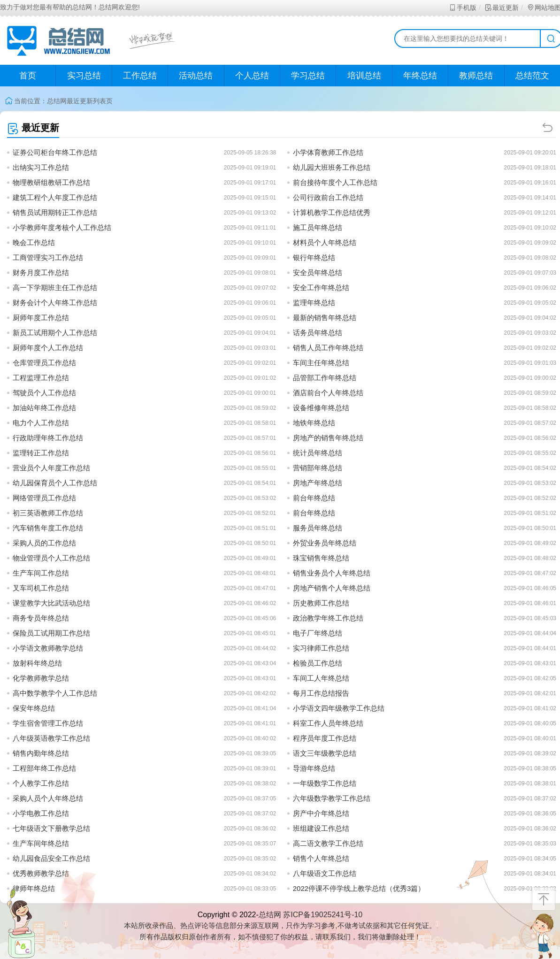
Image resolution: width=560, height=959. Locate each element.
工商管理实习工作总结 (48, 257)
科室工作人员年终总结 (328, 723)
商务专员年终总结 (41, 618)
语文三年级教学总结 (325, 753)
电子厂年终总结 (318, 633)
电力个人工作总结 (41, 423)
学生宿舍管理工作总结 (48, 723)
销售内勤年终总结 (41, 753)
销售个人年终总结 (321, 858)
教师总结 (476, 76)
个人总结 (252, 76)
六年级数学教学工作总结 (332, 798)
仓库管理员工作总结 (44, 363)
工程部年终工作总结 (44, 768)
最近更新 (502, 8)
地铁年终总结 (314, 423)
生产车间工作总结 (41, 573)
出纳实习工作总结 (41, 167)
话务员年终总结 (318, 333)
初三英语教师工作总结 (48, 513)
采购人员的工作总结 (44, 543)
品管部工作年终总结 (325, 378)
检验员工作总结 (318, 663)
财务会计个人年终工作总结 (55, 303)
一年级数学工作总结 (325, 783)
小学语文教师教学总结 (48, 648)
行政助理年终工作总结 (48, 438)
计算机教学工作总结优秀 (332, 212)
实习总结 (84, 76)
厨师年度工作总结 (41, 318)
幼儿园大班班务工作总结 (332, 167)
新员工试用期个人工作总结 (55, 333)
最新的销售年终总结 (325, 318)
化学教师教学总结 (41, 678)
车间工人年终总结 (321, 678)
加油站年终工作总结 (44, 408)
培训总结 (364, 76)
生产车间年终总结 (41, 843)
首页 (28, 76)
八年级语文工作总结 (325, 873)
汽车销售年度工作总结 (48, 528)
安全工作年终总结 (321, 288)
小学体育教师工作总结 (328, 152)
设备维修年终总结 (321, 408)
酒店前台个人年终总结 (328, 393)
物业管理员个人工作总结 (51, 558)
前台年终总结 (314, 498)
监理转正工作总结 (41, 453)
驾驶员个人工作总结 (44, 393)
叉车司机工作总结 (41, 588)
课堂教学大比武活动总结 (51, 603)
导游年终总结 (314, 768)
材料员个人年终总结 (325, 242)
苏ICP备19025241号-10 (323, 915)
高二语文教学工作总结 (328, 843)
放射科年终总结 (37, 663)
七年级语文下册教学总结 (51, 828)
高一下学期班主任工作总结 (55, 288)
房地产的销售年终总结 (328, 438)
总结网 (57, 101)
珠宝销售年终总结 (321, 558)
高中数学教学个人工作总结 (55, 693)
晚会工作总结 (34, 242)
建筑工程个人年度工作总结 (55, 197)
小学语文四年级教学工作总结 (339, 708)
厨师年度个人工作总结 (48, 348)
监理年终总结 (314, 303)
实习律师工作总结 (321, 648)
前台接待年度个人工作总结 (335, 182)
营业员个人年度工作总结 (51, 468)
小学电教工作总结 (41, 813)
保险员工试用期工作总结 (51, 633)
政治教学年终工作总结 (328, 618)
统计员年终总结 (318, 453)
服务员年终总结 (318, 528)
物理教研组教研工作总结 (51, 182)
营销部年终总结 (318, 468)
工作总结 (140, 76)
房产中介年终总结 (321, 813)
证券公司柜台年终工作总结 (55, 152)
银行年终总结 (314, 257)
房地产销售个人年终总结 (332, 588)
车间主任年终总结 (321, 363)
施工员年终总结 (318, 227)
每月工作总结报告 (321, 693)
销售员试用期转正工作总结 (55, 212)
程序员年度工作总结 (325, 738)
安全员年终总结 (318, 272)
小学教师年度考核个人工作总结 (62, 227)
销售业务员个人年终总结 (332, 573)
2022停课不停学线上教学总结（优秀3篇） (359, 888)
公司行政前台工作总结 (328, 197)
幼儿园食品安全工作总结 (51, 858)
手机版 (463, 8)
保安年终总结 (34, 708)
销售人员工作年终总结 (328, 348)
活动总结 (196, 76)
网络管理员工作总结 (44, 498)
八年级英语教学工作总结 (51, 738)
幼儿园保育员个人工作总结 (55, 483)
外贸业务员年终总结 (325, 543)
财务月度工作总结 (41, 272)
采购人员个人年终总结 (48, 798)
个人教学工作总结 (41, 783)
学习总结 (308, 76)
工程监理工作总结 (41, 378)
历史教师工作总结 (321, 603)
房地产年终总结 (318, 483)
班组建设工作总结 (321, 828)
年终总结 (420, 76)
